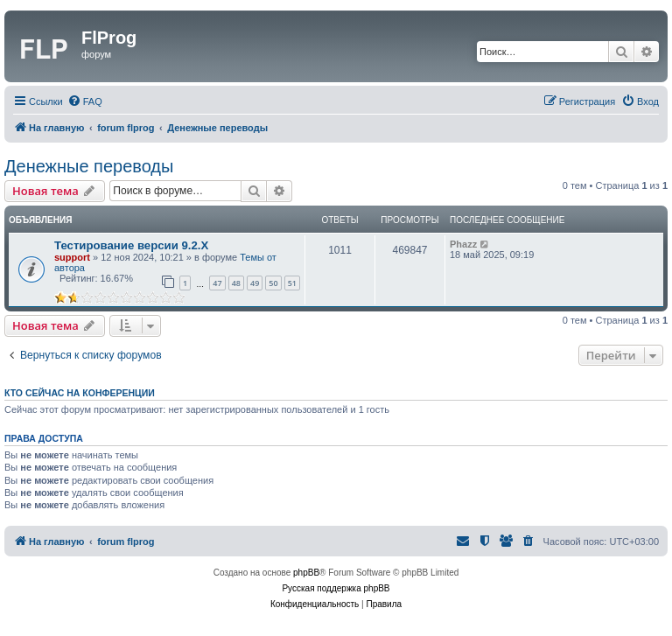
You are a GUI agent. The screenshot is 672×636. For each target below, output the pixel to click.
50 (273, 283)
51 (292, 283)
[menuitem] (85, 101)
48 (236, 283)
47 (217, 283)
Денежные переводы (89, 166)
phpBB (306, 573)
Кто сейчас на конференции (80, 393)
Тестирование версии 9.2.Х (131, 245)
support (72, 257)
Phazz (463, 244)
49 (255, 283)
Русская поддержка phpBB (336, 588)
